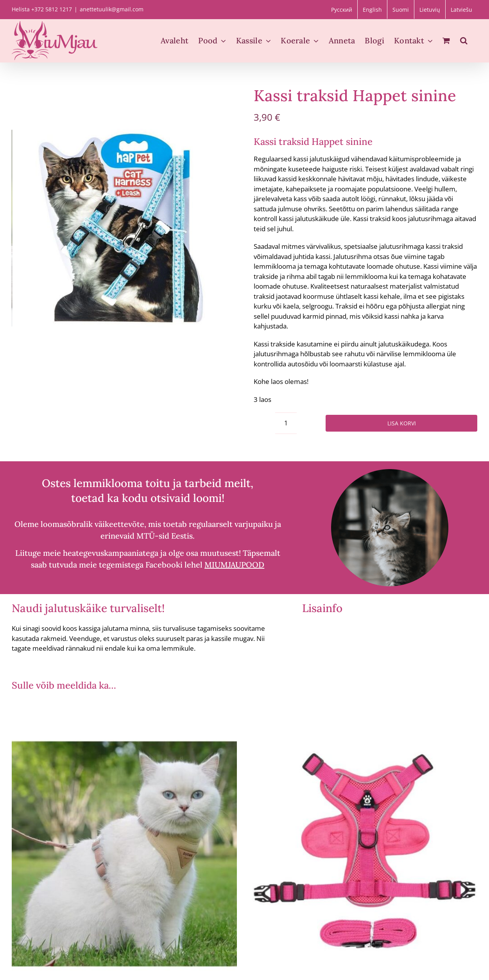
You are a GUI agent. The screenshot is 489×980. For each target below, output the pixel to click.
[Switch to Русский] (342, 9)
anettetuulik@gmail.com (112, 9)
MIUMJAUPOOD (234, 565)
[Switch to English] (372, 9)
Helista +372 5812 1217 (42, 9)
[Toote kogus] (286, 423)
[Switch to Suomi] (401, 9)
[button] (464, 41)
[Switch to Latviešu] (461, 9)
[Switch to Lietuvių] (430, 9)
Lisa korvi (402, 423)
